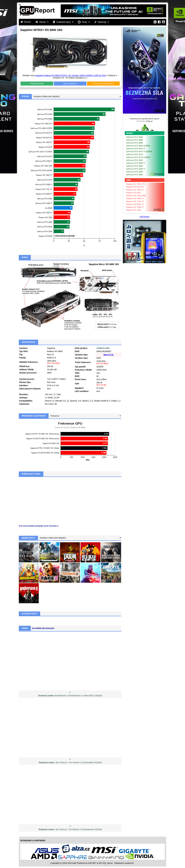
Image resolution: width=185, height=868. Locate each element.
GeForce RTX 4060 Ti (135, 169)
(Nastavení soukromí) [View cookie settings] (124, 863)
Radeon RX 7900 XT (135, 190)
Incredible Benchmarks (43, 628)
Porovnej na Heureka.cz (103, 84)
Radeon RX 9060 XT (135, 204)
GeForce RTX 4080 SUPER (138, 146)
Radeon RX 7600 (134, 210)
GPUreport (145, 217)
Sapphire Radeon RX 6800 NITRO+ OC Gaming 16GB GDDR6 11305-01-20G (71, 75)
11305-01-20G (103, 348)
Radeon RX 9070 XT (135, 187)
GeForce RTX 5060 (134, 166)
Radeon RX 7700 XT (135, 201)
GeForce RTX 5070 (134, 154)
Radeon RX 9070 (134, 193)
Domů (26, 22)
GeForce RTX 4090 (134, 140)
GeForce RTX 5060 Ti (135, 163)
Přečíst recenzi (37, 84)
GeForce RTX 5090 (134, 137)
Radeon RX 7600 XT (135, 207)
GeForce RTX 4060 (134, 172)
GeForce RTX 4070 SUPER (138, 157)
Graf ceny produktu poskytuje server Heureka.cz (39, 526)
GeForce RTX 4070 (134, 160)
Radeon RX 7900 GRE (136, 196)
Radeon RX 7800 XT (135, 199)
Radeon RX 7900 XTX (136, 184)
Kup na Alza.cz (70, 84)
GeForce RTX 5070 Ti (135, 149)
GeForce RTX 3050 (134, 175)
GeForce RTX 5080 (134, 143)
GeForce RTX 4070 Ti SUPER (139, 152)
